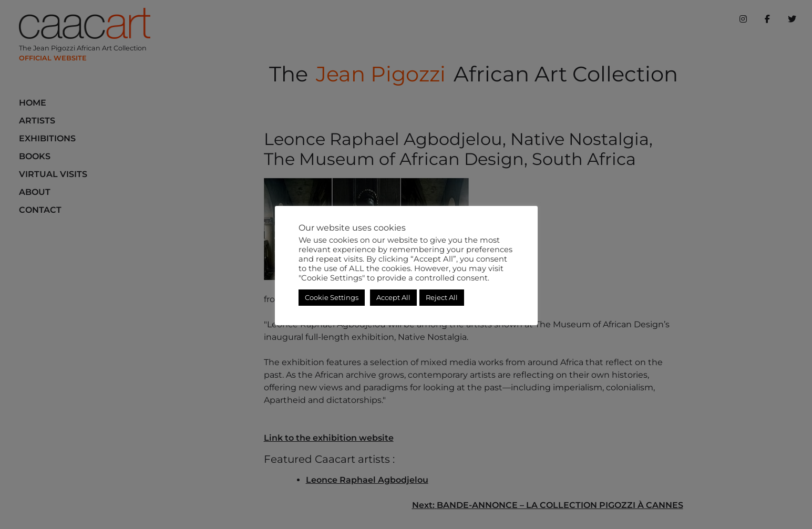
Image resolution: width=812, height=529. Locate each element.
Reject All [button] (442, 297)
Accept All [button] (393, 297)
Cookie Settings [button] (332, 297)
